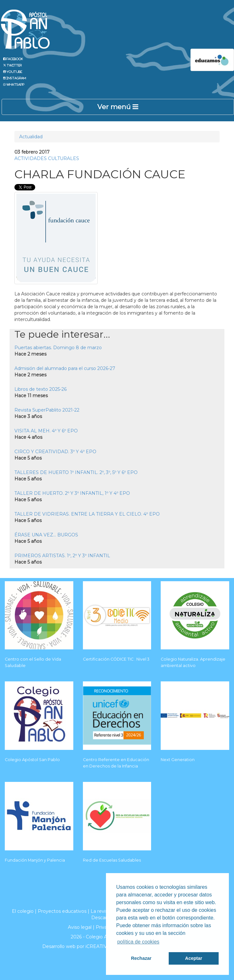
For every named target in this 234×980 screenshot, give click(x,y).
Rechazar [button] (141, 958)
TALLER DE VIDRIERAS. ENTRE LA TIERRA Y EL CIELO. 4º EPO (87, 514)
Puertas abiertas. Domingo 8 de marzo (58, 348)
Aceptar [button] (194, 958)
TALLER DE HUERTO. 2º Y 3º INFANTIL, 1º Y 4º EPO (72, 493)
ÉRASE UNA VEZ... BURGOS (46, 535)
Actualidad (31, 137)
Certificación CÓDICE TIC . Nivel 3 (116, 659)
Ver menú (118, 107)
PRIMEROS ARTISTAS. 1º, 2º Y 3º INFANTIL (62, 556)
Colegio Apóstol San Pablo (32, 760)
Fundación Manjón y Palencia (35, 860)
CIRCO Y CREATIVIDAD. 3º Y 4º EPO (55, 452)
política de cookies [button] (138, 942)
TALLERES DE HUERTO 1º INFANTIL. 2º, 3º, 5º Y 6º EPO (76, 472)
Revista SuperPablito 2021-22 (47, 410)
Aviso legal (80, 927)
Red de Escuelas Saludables (112, 860)
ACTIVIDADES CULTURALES (47, 158)
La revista (101, 911)
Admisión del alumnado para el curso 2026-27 (65, 368)
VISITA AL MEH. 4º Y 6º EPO (46, 431)
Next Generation (178, 760)
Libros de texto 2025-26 (40, 389)
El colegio (23, 911)
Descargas (103, 918)
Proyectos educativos (62, 911)
